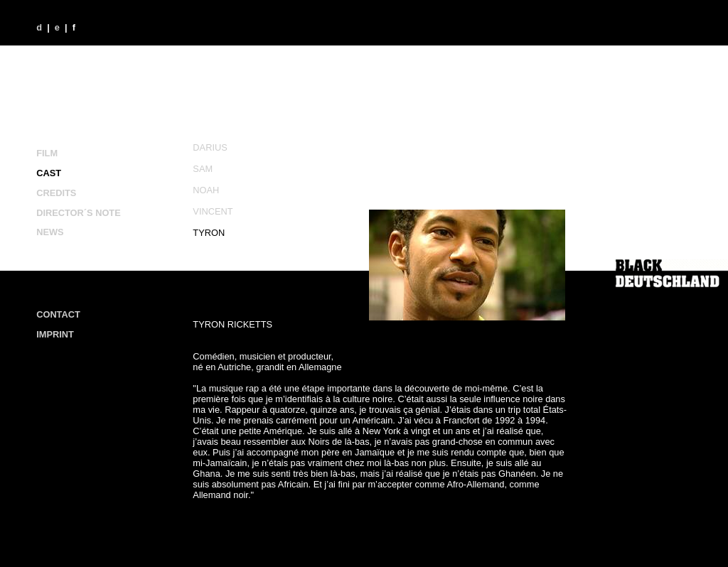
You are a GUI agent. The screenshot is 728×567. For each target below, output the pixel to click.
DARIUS (210, 147)
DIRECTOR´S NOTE (79, 213)
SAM (203, 169)
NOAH (206, 190)
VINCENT (213, 211)
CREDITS (56, 193)
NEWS (50, 232)
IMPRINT (55, 334)
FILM (47, 153)
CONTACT (58, 314)
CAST (49, 173)
